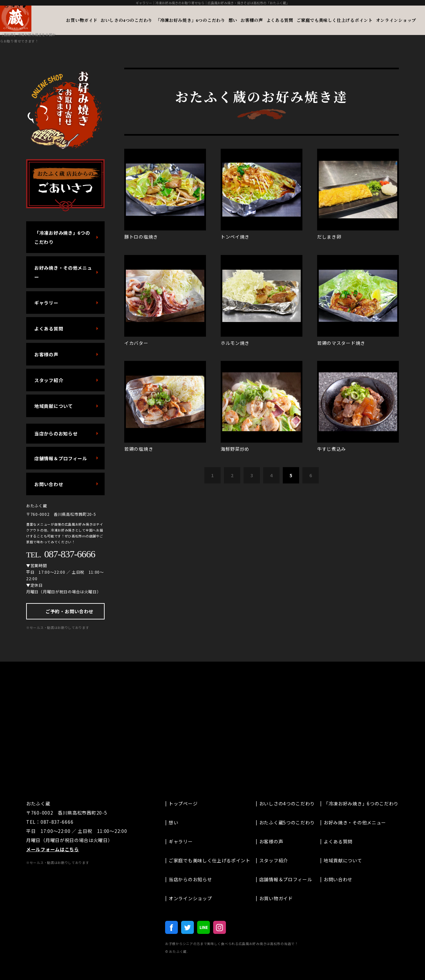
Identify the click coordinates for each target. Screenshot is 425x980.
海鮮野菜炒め (235, 449)
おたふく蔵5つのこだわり (287, 822)
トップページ (183, 803)
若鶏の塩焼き (139, 449)
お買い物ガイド (82, 20)
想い (233, 20)
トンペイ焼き (235, 237)
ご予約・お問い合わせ (69, 611)
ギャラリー (46, 303)
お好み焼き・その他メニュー (63, 272)
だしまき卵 (329, 237)
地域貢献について (54, 406)
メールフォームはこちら (53, 849)
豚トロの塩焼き (141, 237)
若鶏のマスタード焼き (341, 343)
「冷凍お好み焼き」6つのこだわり (190, 20)
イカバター (136, 343)
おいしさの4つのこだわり (127, 20)
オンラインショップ (396, 20)
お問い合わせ (49, 484)
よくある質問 (280, 20)
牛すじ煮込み (331, 449)
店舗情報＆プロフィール (61, 458)
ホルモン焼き (235, 343)
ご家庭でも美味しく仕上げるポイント (335, 20)
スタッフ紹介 (49, 380)
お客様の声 (252, 20)
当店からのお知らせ (56, 433)
